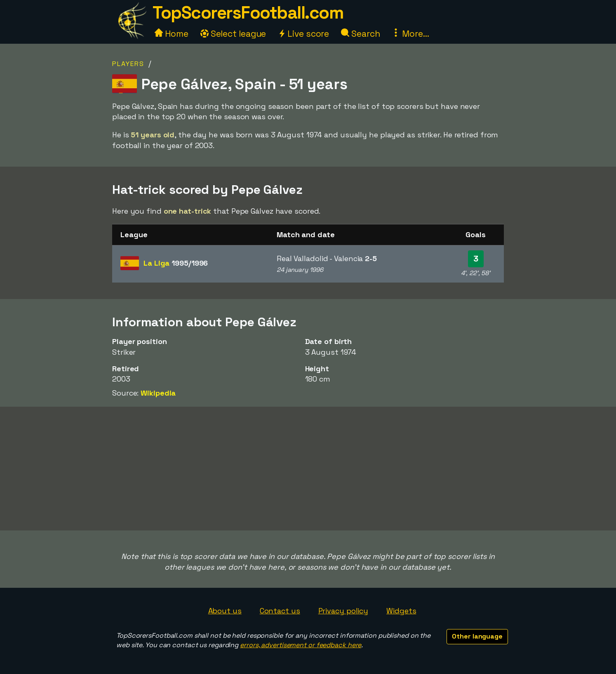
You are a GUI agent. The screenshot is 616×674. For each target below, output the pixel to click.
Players (128, 64)
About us (225, 611)
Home (172, 34)
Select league (233, 34)
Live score (303, 34)
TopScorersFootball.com (248, 13)
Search (360, 34)
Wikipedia (158, 393)
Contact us (280, 611)
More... (410, 34)
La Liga (176, 263)
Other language (477, 636)
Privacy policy (343, 611)
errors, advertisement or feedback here (301, 645)
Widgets (401, 611)
